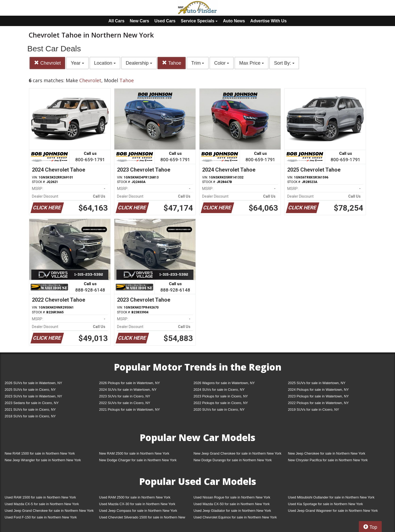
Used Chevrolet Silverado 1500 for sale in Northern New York (142, 518)
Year (77, 63)
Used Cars (165, 21)
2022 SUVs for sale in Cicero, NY (125, 403)
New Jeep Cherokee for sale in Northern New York (327, 453)
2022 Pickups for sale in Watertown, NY (319, 403)
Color (222, 63)
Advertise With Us (269, 21)
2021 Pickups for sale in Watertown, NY (130, 410)
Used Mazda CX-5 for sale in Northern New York (42, 504)
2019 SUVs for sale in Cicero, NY (314, 410)
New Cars (140, 21)
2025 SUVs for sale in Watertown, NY (317, 383)
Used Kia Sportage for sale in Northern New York (326, 504)
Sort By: (284, 63)
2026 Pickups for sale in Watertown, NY (130, 383)
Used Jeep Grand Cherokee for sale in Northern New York (49, 511)
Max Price (251, 63)
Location (105, 63)
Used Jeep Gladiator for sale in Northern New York (232, 511)
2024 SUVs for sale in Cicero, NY (219, 390)
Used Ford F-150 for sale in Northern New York (41, 517)
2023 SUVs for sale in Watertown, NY (34, 396)
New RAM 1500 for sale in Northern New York (40, 453)
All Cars (116, 21)
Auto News (234, 21)
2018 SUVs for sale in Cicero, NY (30, 416)
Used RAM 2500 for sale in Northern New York (135, 497)
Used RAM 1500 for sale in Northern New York (40, 497)
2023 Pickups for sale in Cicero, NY (221, 396)
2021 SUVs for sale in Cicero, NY (30, 410)
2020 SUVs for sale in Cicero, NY (219, 410)
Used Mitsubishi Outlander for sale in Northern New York (331, 497)
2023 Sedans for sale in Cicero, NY (32, 403)
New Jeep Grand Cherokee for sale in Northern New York (238, 453)
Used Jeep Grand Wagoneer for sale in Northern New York (333, 511)
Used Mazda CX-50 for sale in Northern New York (232, 504)
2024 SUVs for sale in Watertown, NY (128, 390)
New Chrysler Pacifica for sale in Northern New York (328, 460)
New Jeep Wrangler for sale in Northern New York (43, 460)
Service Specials (199, 21)
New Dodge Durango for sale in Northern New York (233, 460)
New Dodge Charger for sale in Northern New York (138, 460)
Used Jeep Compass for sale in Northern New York (138, 511)
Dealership (139, 63)
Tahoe (172, 63)
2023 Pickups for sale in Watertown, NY (319, 396)
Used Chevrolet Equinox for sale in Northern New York (235, 517)
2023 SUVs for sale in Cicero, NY (125, 396)
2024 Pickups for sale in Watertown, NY (319, 390)
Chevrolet (47, 63)
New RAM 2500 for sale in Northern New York (134, 453)
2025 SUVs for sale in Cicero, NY (30, 390)
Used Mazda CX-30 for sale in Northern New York (137, 504)
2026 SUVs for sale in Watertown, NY (34, 383)
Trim (198, 63)
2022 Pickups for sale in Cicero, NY (221, 403)
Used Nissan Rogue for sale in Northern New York (232, 497)
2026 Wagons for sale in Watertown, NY (224, 383)
